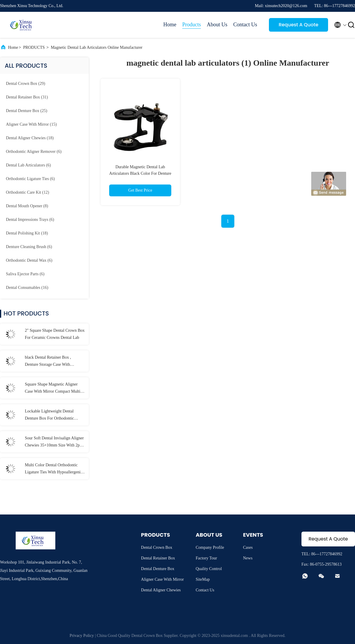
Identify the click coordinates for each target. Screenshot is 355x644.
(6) (34, 152)
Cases (248, 547)
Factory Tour (206, 558)
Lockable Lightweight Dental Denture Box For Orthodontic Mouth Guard (49, 415)
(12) (28, 192)
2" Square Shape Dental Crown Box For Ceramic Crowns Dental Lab (55, 334)
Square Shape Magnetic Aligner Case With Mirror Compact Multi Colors (53, 389)
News (248, 558)
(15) (31, 124)
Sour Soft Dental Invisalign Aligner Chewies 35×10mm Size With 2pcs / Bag (54, 442)
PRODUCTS (34, 47)
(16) (27, 288)
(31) (27, 97)
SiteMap (203, 579)
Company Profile (210, 547)
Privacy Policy (82, 636)
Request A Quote (298, 25)
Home (170, 25)
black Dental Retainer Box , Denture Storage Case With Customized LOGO (48, 362)
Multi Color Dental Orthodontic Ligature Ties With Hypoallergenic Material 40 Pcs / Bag (54, 469)
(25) (27, 111)
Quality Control (209, 569)
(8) (27, 206)
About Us (217, 25)
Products (192, 25)
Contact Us (245, 25)
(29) (26, 84)
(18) (30, 138)
